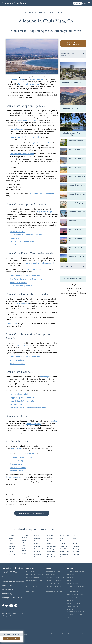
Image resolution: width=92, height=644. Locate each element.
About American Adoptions (76, 589)
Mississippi (38, 557)
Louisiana (37, 541)
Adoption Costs (51, 575)
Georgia (24, 543)
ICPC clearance (16, 448)
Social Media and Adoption (76, 612)
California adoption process (29, 84)
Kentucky (37, 538)
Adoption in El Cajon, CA (77, 221)
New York (50, 554)
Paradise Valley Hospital (19, 394)
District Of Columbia (25, 536)
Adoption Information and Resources (76, 573)
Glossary (70, 609)
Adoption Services (73, 592)
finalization (53, 421)
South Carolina (65, 551)
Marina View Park (16, 471)
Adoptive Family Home (53, 572)
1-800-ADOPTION (11, 634)
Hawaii (24, 545)
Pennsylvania (64, 546)
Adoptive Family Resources (55, 592)
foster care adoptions (35, 269)
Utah (75, 538)
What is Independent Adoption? (74, 599)
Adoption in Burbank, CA (77, 150)
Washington (77, 546)
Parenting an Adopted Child (76, 586)
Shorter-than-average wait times (22, 153)
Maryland (37, 546)
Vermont (76, 541)
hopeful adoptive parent (15, 79)
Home (25, 13)
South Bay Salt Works (18, 467)
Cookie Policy (7, 594)
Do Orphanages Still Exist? (75, 615)
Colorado (12, 549)
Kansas (37, 535)
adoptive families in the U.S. (41, 143)
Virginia (75, 543)
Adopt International (17, 360)
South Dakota (64, 554)
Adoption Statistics (73, 603)
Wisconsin (76, 551)
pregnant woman (36, 79)
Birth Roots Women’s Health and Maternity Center (28, 408)
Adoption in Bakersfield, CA (74, 134)
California (12, 546)
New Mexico (51, 551)
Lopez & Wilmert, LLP (18, 238)
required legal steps (45, 212)
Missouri (50, 535)
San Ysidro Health (16, 404)
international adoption (24, 345)
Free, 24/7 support (17, 129)
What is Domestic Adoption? (55, 578)
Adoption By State (73, 583)
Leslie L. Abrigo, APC (17, 231)
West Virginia (77, 549)
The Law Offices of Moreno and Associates (26, 235)
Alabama (12, 535)
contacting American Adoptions (42, 193)
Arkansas (12, 543)
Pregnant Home (31, 572)
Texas (75, 535)
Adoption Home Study (53, 583)
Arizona (11, 541)
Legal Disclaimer (9, 585)
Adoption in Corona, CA (76, 185)
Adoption (70, 578)
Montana (50, 538)
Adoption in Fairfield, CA (77, 256)
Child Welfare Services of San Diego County (26, 279)
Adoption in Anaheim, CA (74, 83)
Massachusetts (39, 549)
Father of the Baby (32, 583)
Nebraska (50, 541)
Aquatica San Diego (17, 461)
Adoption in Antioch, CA (74, 108)
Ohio (62, 538)
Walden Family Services (18, 282)
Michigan (37, 551)
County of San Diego (33, 423)
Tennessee (63, 557)
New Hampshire (52, 546)
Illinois (24, 551)
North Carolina (52, 557)
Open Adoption (30, 592)
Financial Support (31, 586)
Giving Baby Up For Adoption (34, 575)
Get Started (78, 3)
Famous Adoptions (73, 606)
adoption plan (45, 377)
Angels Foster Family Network (21, 286)
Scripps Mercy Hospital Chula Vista (23, 398)
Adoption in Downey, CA (77, 212)
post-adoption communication (28, 120)
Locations (6, 577)
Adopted (70, 581)
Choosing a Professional (54, 581)
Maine (36, 543)
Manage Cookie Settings (12, 598)
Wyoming (76, 554)
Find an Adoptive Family (33, 578)
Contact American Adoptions (16, 477)
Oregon (62, 543)
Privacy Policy (8, 589)
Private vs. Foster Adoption (76, 595)
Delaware (12, 554)
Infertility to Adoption (54, 586)
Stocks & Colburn (16, 245)
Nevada (50, 543)
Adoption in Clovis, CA (76, 167)
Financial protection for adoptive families (25, 137)
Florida (24, 540)
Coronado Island (16, 464)
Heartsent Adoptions (17, 363)
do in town (31, 453)
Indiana (24, 553)
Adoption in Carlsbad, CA (77, 158)
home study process (21, 304)
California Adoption (37, 13)
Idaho (23, 548)
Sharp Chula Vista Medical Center (22, 401)
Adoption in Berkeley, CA (77, 141)
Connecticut (12, 551)
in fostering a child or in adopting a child (39, 263)
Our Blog (70, 618)
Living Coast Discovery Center (21, 457)
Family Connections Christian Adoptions (25, 276)
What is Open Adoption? (54, 589)
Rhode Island (64, 549)
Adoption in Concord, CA (77, 176)
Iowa (23, 556)
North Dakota (64, 535)
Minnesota (38, 554)
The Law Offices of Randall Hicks (22, 241)
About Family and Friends (34, 589)
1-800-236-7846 (10, 572)
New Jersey (51, 549)
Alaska (11, 538)
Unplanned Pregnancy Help (34, 581)
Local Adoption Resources (57, 13)
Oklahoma (63, 541)
